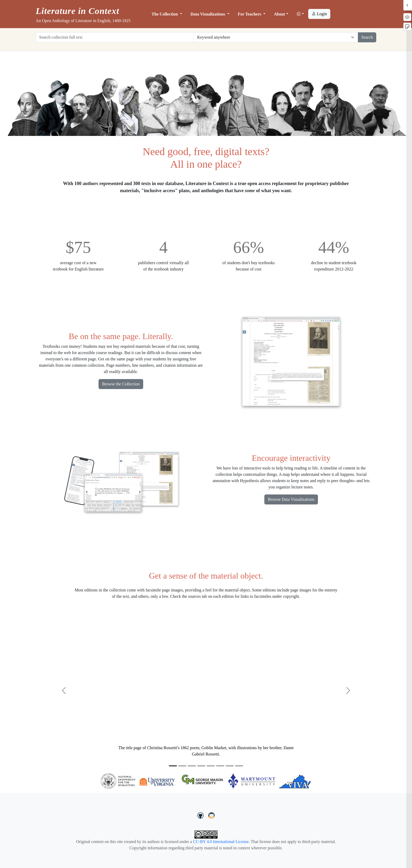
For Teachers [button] (250, 14)
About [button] (279, 14)
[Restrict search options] (276, 37)
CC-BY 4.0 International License (221, 842)
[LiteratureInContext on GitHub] (201, 815)
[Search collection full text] (115, 37)
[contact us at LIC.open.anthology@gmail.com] (212, 815)
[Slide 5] (211, 766)
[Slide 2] (182, 766)
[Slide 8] (239, 766)
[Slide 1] (173, 766)
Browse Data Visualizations (291, 499)
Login (319, 14)
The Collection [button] (165, 14)
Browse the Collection (121, 384)
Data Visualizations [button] (208, 14)
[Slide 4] (201, 766)
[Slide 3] (192, 766)
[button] (300, 14)
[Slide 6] (220, 766)
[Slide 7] (230, 766)
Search (367, 37)
